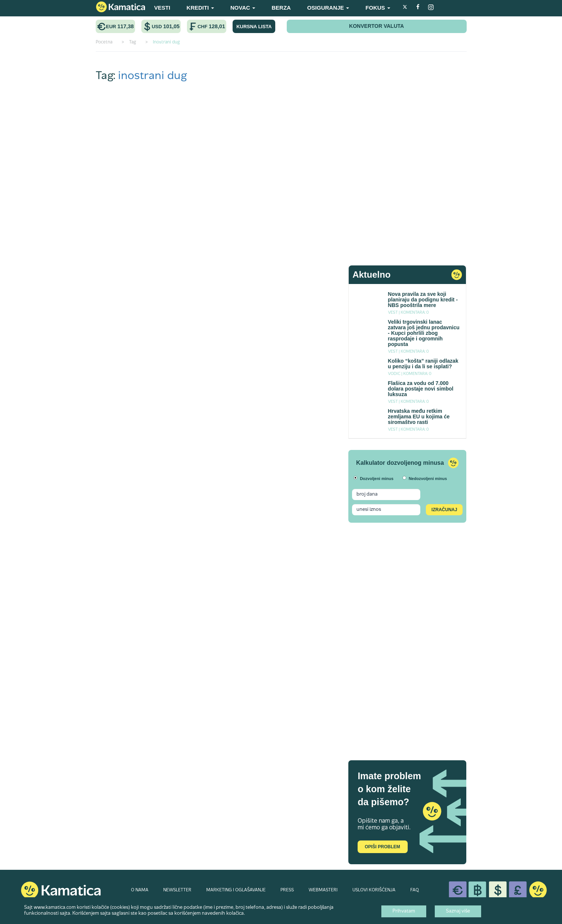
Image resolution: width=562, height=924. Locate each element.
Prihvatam (404, 911)
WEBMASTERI (323, 890)
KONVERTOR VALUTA (377, 26)
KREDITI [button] (200, 8)
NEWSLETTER (177, 890)
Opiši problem (382, 847)
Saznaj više (458, 911)
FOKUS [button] (378, 8)
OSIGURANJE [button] (328, 8)
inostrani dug (152, 76)
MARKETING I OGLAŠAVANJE (236, 890)
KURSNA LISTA (254, 27)
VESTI (162, 8)
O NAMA (140, 890)
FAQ (415, 890)
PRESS (287, 890)
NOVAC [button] (243, 8)
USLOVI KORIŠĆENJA (374, 890)
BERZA (281, 8)
